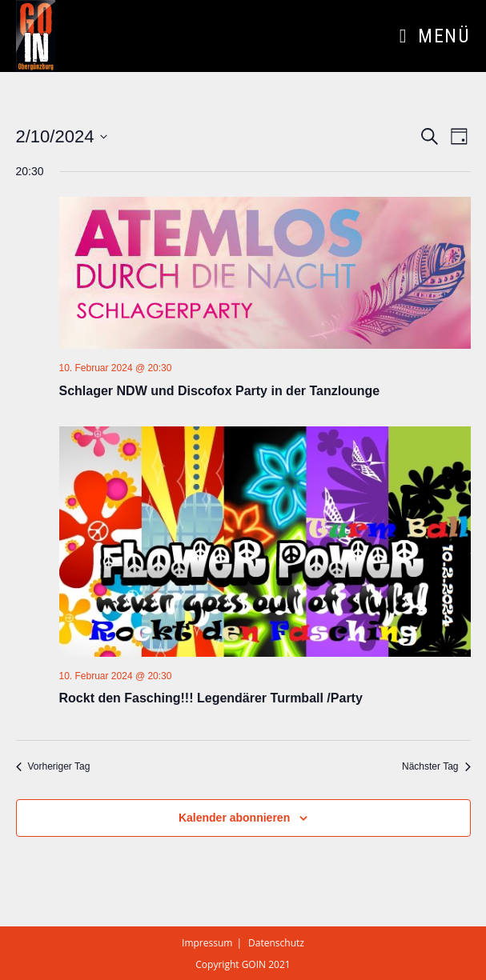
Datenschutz (276, 943)
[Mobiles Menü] (435, 36)
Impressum (207, 943)
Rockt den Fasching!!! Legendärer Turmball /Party (211, 698)
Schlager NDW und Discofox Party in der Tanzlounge (220, 391)
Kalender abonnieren (234, 818)
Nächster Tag (436, 766)
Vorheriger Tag (53, 766)
